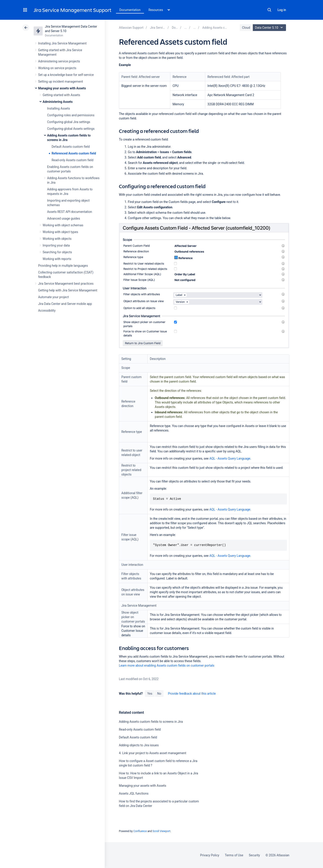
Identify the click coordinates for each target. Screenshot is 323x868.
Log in (282, 10)
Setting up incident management (61, 82)
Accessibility (47, 311)
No (159, 694)
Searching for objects (57, 252)
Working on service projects (57, 68)
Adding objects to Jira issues (139, 745)
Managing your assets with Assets (62, 88)
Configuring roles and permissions (71, 115)
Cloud (246, 28)
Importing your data (56, 245)
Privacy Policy (210, 855)
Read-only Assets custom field (72, 160)
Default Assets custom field (71, 147)
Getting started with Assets (61, 95)
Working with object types (60, 232)
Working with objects (57, 239)
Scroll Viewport (161, 831)
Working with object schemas (63, 225)
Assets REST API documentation (70, 212)
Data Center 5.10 (270, 28)
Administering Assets (58, 102)
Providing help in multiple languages (63, 266)
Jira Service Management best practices (66, 284)
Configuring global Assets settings (71, 129)
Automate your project (53, 297)
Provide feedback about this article (192, 694)
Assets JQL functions (134, 793)
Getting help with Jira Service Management (68, 290)
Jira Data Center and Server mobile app (65, 304)
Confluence (140, 831)
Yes (150, 694)
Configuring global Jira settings (69, 122)
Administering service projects (59, 61)
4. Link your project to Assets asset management (153, 753)
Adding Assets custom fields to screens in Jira (151, 722)
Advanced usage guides (64, 218)
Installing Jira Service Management (62, 43)
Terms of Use (234, 855)
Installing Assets (59, 108)
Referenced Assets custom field (74, 153)
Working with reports (57, 259)
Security (254, 855)
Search (269, 10)
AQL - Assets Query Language (230, 458)
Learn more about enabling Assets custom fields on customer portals (167, 665)
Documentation (130, 10)
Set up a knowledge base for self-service (66, 75)
